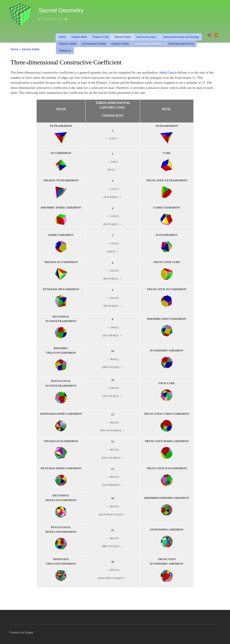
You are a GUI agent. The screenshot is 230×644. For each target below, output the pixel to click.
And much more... (147, 37)
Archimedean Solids (94, 44)
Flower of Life (101, 37)
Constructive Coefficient (149, 44)
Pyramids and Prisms (181, 44)
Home (62, 37)
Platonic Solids (67, 44)
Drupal (29, 633)
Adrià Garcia (168, 72)
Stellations (65, 51)
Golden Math (79, 37)
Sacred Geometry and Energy (181, 37)
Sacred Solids (123, 37)
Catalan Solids (120, 44)
